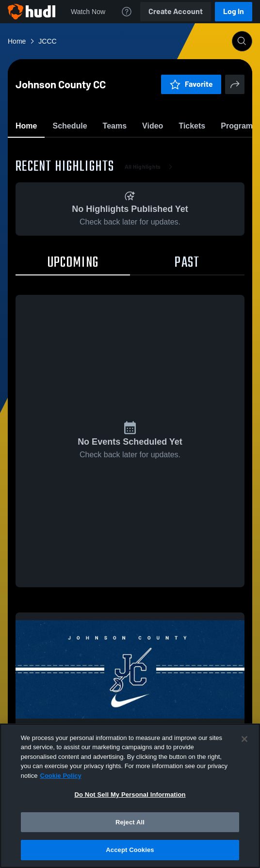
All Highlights (151, 223)
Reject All (130, 822)
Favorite (118, 150)
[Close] (244, 739)
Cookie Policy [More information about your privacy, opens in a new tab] (61, 776)
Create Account (176, 11)
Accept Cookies (130, 850)
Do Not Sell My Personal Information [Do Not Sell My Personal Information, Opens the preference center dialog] (130, 795)
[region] (130, 796)
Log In (234, 11)
